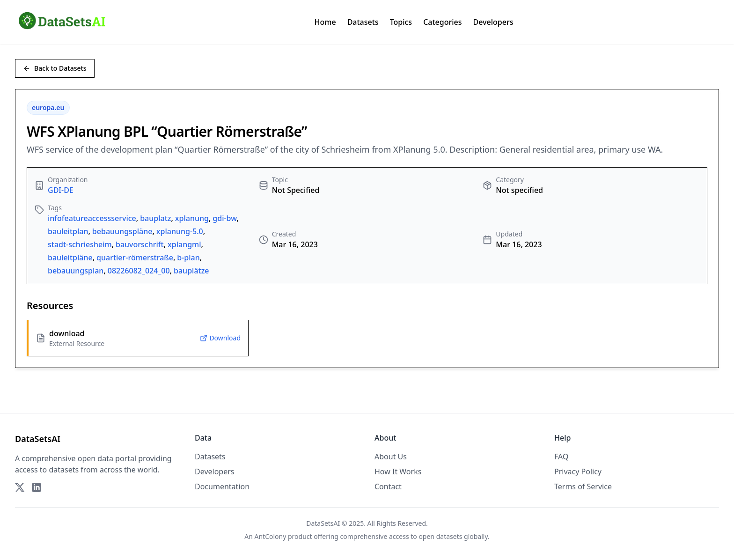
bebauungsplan (76, 271)
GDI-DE (61, 190)
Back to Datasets (55, 68)
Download (220, 338)
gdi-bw (224, 218)
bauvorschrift (140, 244)
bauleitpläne (70, 258)
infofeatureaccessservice (92, 218)
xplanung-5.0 (180, 231)
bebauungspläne (122, 231)
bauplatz (155, 218)
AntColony (271, 536)
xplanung (192, 218)
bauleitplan (68, 231)
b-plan (188, 258)
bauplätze (191, 271)
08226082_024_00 (139, 271)
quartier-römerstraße (135, 258)
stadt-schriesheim (80, 244)
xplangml (184, 244)
